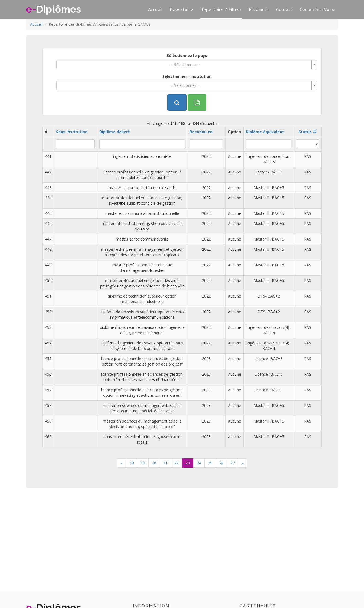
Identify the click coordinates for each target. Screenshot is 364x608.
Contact (284, 9)
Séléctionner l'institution (187, 76)
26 (221, 463)
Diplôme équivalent (265, 132)
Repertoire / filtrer (221, 9)
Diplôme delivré (115, 132)
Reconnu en (201, 132)
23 (188, 463)
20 (154, 463)
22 (177, 463)
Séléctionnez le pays (187, 55)
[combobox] (187, 65)
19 (143, 463)
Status (305, 132)
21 (165, 463)
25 (210, 463)
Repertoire (181, 9)
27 (233, 463)
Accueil (155, 9)
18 (132, 463)
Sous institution (72, 132)
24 (199, 463)
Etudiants (259, 9)
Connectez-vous (317, 9)
